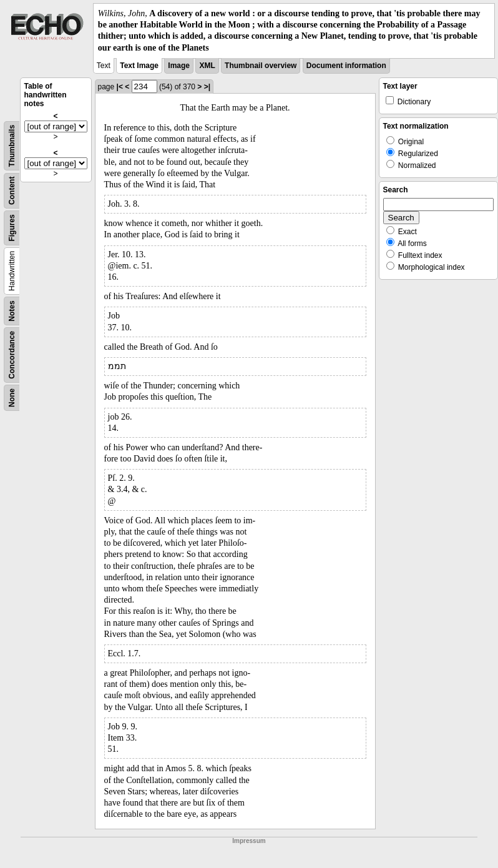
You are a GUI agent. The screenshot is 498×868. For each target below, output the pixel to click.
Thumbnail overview (261, 66)
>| (207, 87)
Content (12, 190)
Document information (346, 66)
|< (120, 87)
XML (207, 66)
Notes (12, 311)
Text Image (139, 66)
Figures (12, 228)
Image (179, 66)
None (12, 398)
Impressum (249, 841)
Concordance (12, 355)
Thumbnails (12, 146)
